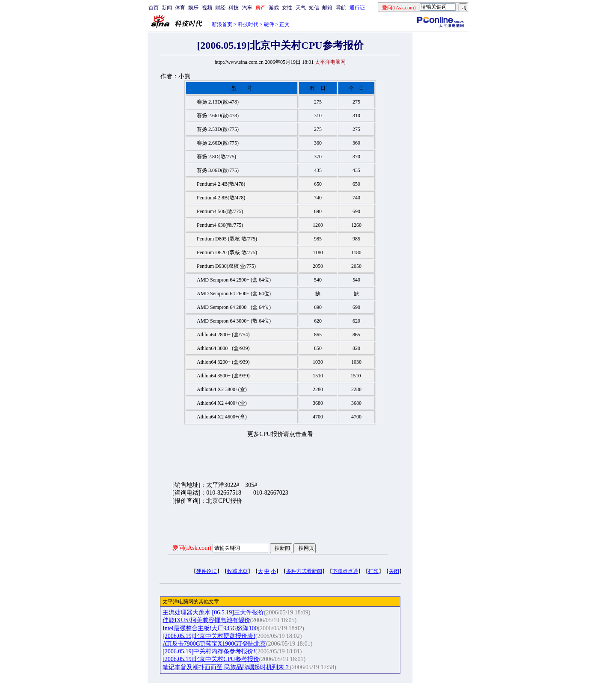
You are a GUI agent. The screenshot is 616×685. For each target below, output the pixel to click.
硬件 (269, 24)
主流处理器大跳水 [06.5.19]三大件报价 (213, 612)
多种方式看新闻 (304, 571)
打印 (373, 571)
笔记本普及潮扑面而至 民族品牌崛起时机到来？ (226, 667)
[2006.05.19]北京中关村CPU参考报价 (211, 659)
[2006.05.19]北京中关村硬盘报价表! (209, 636)
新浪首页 (222, 24)
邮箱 (327, 8)
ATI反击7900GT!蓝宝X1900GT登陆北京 (214, 644)
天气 (301, 8)
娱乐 (193, 8)
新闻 (167, 8)
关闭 (394, 571)
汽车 (247, 8)
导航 (341, 8)
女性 (287, 8)
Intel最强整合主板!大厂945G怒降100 (210, 628)
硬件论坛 (207, 571)
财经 (220, 8)
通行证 (357, 8)
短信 (314, 8)
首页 (154, 8)
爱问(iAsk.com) (192, 548)
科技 (234, 8)
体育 (180, 8)
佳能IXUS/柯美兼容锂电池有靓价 (206, 620)
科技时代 (248, 24)
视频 (207, 8)
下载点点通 (345, 571)
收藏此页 (237, 571)
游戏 (274, 8)
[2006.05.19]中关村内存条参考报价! (209, 651)
